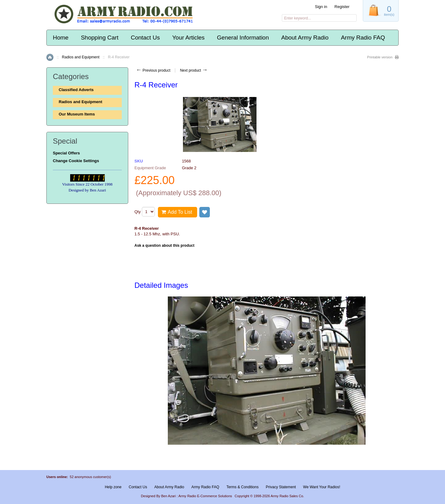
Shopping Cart (100, 38)
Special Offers (66, 153)
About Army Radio (305, 38)
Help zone (113, 487)
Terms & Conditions (243, 487)
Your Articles (188, 38)
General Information (243, 38)
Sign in (321, 7)
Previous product (153, 70)
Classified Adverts (76, 90)
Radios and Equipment (81, 57)
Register (342, 7)
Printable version (380, 57)
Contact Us (145, 38)
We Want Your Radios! (322, 487)
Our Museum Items (77, 114)
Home (61, 38)
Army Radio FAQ (363, 38)
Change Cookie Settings (76, 161)
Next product (194, 70)
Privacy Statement (281, 487)
